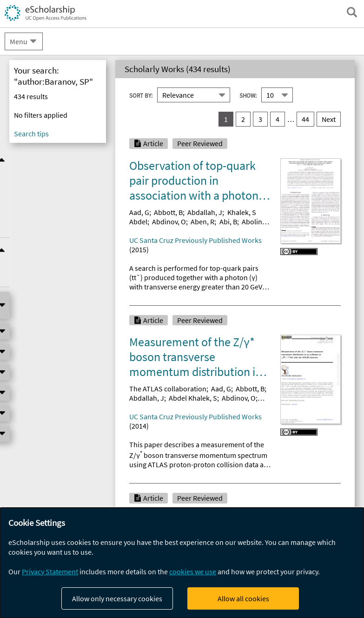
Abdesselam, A (239, 576)
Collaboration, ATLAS (162, 567)
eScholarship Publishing (52, 119)
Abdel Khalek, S (193, 398)
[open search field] (352, 12)
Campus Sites (34, 81)
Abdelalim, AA (190, 576)
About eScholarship (44, 62)
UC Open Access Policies (53, 100)
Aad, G (139, 212)
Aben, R (202, 222)
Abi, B (228, 222)
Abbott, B (168, 212)
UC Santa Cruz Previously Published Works (195, 240)
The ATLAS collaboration (168, 389)
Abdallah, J (205, 212)
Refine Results (58, 160)
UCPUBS (25, 138)
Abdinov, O (169, 222)
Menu (19, 41)
